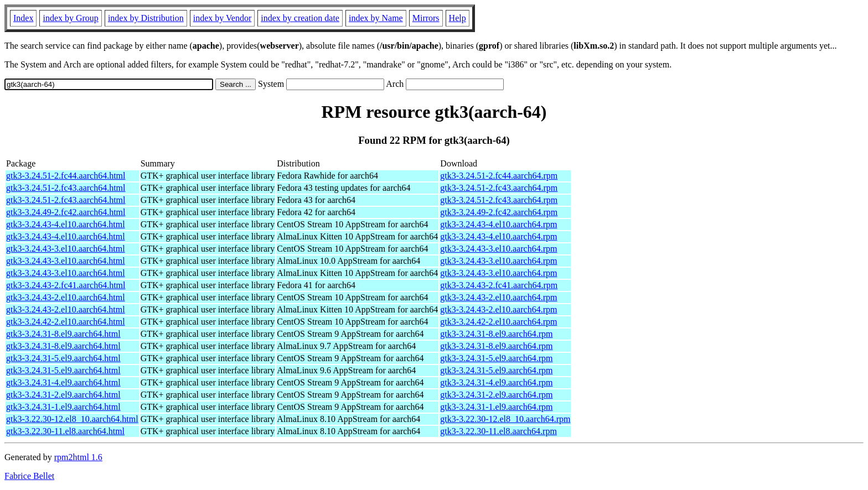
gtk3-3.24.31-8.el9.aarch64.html (63, 334)
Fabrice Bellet (29, 476)
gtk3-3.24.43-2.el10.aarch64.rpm (498, 297)
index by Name (376, 18)
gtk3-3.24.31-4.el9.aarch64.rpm (496, 382)
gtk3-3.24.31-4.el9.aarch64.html (63, 382)
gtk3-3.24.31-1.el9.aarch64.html (63, 407)
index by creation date (300, 18)
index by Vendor (222, 18)
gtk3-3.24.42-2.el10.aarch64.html (66, 322)
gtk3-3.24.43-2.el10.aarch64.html (66, 297)
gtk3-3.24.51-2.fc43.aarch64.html (66, 188)
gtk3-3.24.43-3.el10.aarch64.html (66, 249)
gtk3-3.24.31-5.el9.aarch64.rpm (496, 358)
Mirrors (426, 18)
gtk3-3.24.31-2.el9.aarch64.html (63, 395)
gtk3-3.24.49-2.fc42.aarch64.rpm (499, 212)
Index (23, 18)
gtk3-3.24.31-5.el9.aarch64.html (63, 358)
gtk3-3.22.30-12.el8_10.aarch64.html (72, 419)
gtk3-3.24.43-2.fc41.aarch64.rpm (499, 285)
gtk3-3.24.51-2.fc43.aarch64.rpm (499, 188)
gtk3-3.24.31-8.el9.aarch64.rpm (496, 334)
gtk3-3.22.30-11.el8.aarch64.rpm (498, 431)
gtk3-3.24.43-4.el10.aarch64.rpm (498, 224)
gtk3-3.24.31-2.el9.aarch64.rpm (496, 395)
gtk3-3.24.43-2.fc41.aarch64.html (66, 285)
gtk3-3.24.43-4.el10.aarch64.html (66, 224)
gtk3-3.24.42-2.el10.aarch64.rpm (498, 322)
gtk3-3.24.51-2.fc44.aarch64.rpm (499, 176)
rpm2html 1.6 (78, 457)
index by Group (70, 18)
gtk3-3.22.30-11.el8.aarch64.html (65, 431)
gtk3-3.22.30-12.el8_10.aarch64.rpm (505, 419)
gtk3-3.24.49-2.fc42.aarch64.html (66, 212)
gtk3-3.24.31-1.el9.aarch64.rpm (496, 407)
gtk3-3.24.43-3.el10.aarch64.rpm (498, 249)
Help (458, 18)
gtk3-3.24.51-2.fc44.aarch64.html (66, 176)
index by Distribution (146, 18)
